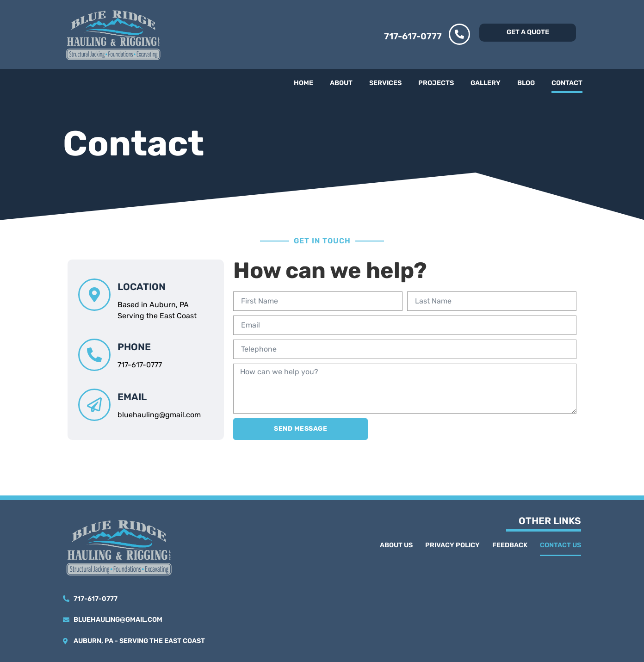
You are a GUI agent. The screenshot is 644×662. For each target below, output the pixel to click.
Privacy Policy (452, 545)
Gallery (486, 83)
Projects (436, 83)
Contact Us (560, 545)
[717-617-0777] (459, 34)
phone (134, 347)
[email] (94, 405)
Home (303, 83)
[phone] (94, 355)
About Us (396, 545)
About (341, 83)
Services (385, 83)
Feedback (510, 545)
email (132, 397)
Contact (567, 83)
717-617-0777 (413, 36)
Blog (526, 83)
